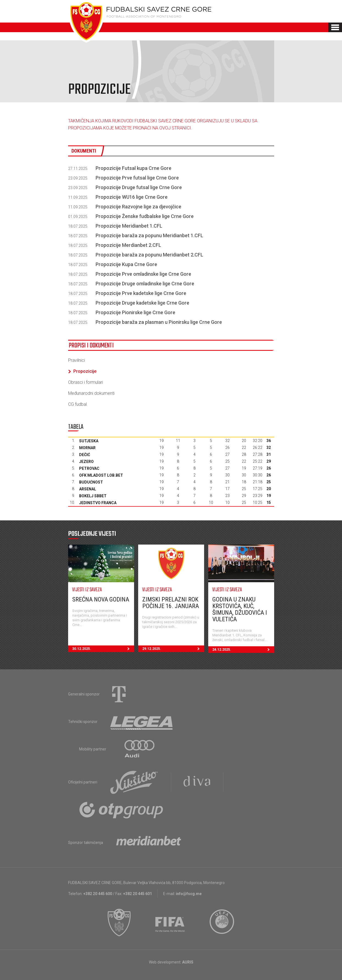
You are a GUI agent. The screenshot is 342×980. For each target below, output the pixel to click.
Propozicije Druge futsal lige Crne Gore (139, 187)
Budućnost (91, 482)
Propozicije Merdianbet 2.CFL (128, 245)
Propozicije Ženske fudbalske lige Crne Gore (145, 216)
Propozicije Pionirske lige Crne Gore (135, 312)
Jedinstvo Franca (98, 503)
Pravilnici (77, 360)
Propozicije (82, 371)
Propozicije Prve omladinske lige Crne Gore (143, 274)
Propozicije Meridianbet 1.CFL (129, 226)
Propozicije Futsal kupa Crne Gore (134, 168)
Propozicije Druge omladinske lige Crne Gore (145, 284)
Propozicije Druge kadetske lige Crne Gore (142, 303)
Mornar (87, 448)
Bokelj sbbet (93, 496)
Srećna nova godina (101, 599)
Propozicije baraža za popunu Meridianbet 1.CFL (149, 235)
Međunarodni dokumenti (91, 393)
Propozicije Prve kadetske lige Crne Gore (141, 293)
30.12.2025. (103, 649)
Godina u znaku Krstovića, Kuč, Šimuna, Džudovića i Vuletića (240, 609)
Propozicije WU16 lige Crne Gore (132, 197)
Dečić (85, 455)
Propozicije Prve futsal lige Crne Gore (137, 178)
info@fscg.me (189, 894)
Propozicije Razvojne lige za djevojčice (138, 207)
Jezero (86, 462)
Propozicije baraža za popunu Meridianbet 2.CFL (149, 255)
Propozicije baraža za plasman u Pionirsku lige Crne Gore (159, 322)
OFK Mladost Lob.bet (101, 475)
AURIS (188, 962)
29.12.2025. (173, 649)
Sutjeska (89, 441)
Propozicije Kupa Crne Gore (126, 264)
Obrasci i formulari (86, 382)
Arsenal (88, 489)
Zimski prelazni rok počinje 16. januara (171, 603)
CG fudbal (77, 404)
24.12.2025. (243, 650)
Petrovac (89, 468)
